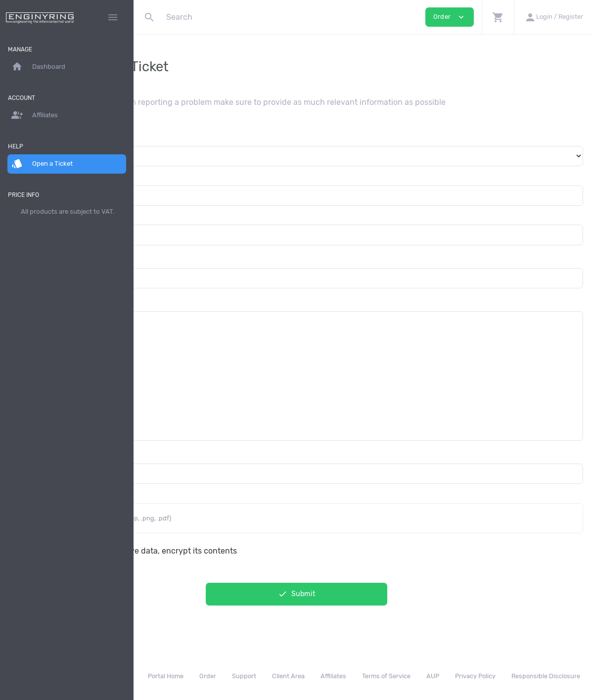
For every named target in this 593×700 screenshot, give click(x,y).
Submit (364, 594)
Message (160, 302)
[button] (498, 17)
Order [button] (450, 17)
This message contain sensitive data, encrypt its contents (264, 551)
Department (166, 136)
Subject (158, 258)
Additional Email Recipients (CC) (203, 454)
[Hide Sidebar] (113, 17)
